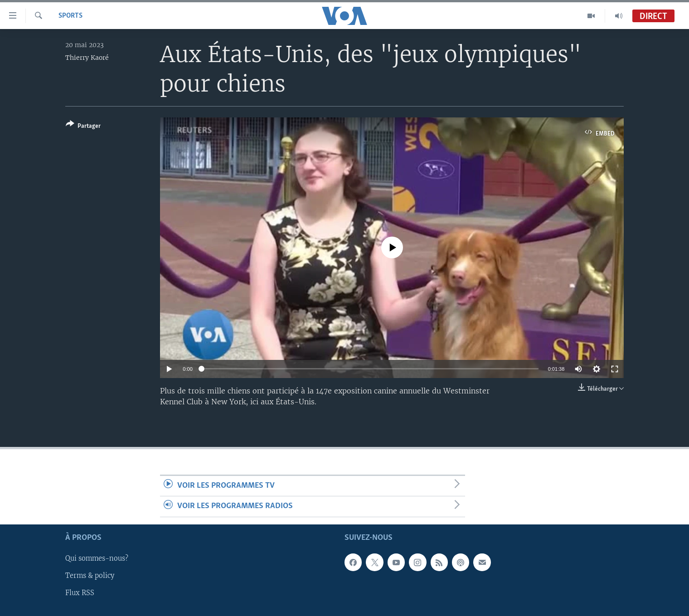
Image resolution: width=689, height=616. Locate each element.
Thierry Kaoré (87, 58)
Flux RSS (80, 593)
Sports (70, 16)
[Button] (83, 127)
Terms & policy (90, 576)
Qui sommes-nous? (97, 558)
